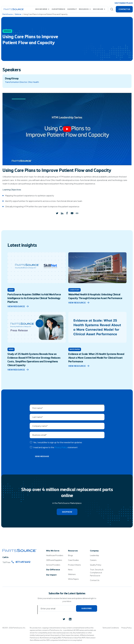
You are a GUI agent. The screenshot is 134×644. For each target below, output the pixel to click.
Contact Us (124, 9)
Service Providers (53, 565)
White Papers (73, 579)
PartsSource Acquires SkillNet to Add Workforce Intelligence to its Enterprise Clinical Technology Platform (34, 298)
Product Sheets (74, 565)
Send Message (42, 456)
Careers (93, 560)
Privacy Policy (61, 447)
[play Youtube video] (67, 129)
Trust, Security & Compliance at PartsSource (97, 572)
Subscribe (87, 608)
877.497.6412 (21, 562)
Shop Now (67, 512)
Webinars (72, 574)
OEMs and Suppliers (54, 560)
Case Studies (73, 560)
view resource (18, 306)
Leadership (94, 555)
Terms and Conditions (111, 628)
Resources (84, 9)
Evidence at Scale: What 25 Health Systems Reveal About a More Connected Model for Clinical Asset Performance (96, 358)
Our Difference (58, 9)
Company (94, 551)
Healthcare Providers (55, 555)
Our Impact (72, 9)
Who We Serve (41, 9)
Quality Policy (96, 565)
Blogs (70, 555)
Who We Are (98, 9)
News (70, 570)
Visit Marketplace (124, 3)
